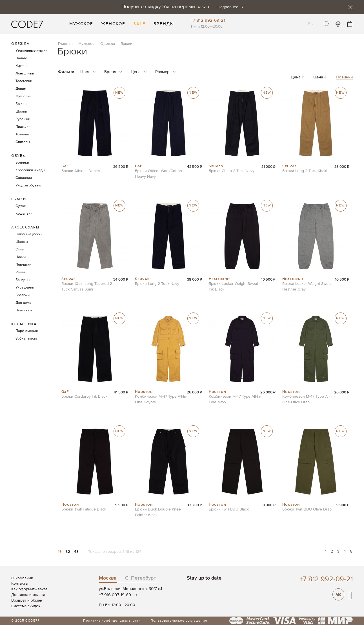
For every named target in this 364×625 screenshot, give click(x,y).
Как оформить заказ (29, 589)
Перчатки (23, 265)
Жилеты (22, 134)
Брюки (21, 104)
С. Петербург (140, 578)
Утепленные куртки (31, 51)
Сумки (19, 199)
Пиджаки (23, 127)
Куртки (21, 66)
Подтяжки (24, 310)
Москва (108, 578)
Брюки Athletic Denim (81, 171)
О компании (22, 578)
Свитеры (23, 142)
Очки (20, 249)
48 (76, 552)
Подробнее (228, 7)
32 (68, 552)
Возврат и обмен (27, 600)
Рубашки (23, 119)
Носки (21, 257)
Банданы (23, 280)
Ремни (21, 272)
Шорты (21, 112)
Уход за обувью (28, 185)
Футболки (23, 96)
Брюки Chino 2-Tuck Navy (232, 171)
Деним (21, 89)
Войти (338, 24)
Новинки (344, 77)
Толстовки (24, 81)
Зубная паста (26, 339)
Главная (65, 44)
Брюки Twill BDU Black (229, 509)
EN (311, 20)
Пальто (21, 58)
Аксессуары (25, 227)
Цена (298, 77)
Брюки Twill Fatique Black (84, 509)
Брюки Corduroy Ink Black (84, 397)
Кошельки (24, 214)
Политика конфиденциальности (112, 621)
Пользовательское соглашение (179, 621)
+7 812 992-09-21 (208, 20)
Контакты (20, 584)
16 (60, 552)
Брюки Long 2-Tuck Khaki (305, 171)
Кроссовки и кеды (30, 170)
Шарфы (22, 242)
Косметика (24, 324)
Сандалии (24, 178)
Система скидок (26, 606)
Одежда (108, 44)
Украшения (25, 288)
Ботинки (22, 163)
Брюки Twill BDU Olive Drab (307, 509)
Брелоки (23, 295)
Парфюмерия (27, 331)
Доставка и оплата (28, 595)
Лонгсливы (25, 73)
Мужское (86, 44)
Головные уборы (29, 234)
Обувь (18, 156)
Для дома (23, 303)
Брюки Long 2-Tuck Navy (157, 284)
